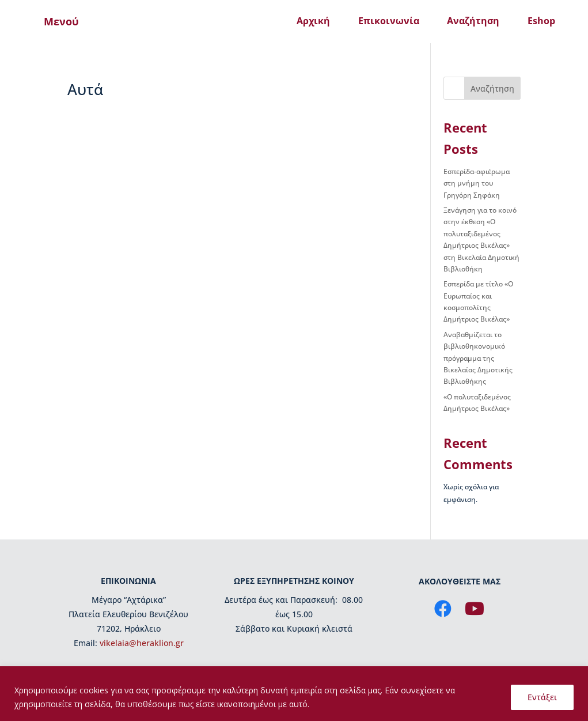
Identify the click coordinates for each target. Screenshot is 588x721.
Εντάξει (542, 697)
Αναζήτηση (473, 21)
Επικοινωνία (389, 21)
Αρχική (313, 21)
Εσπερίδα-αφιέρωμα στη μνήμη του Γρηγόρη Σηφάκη (477, 183)
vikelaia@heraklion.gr (142, 643)
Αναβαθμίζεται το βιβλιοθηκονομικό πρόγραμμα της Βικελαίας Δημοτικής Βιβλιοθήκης (478, 358)
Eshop (541, 21)
